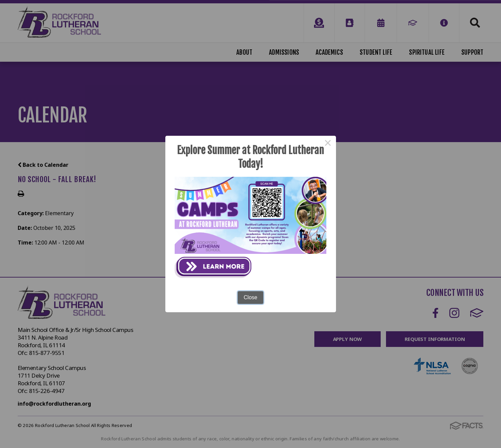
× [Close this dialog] (328, 144)
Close (250, 297)
